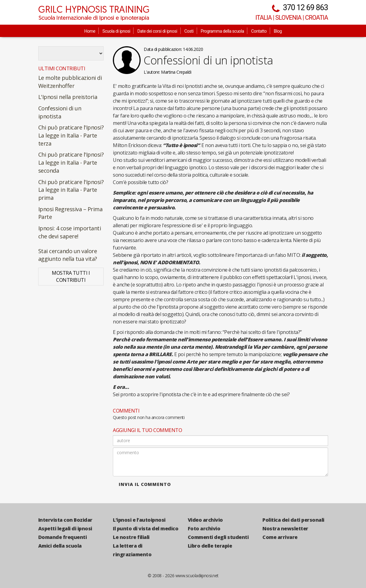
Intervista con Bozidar (65, 520)
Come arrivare (280, 537)
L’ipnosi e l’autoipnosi (139, 520)
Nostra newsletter (285, 528)
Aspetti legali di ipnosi (65, 528)
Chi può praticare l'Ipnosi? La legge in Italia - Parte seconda (71, 162)
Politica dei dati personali (293, 520)
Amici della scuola (60, 546)
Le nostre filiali (131, 537)
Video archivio (205, 520)
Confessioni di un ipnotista (60, 112)
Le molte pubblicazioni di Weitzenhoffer (70, 82)
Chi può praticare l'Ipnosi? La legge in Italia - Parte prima (71, 190)
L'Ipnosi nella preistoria (68, 97)
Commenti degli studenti (218, 537)
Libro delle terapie (210, 546)
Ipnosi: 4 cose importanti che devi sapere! (70, 232)
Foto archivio (204, 528)
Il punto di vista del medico (146, 528)
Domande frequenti (63, 537)
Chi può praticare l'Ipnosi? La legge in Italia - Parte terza (71, 135)
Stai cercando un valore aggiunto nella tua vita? (68, 255)
